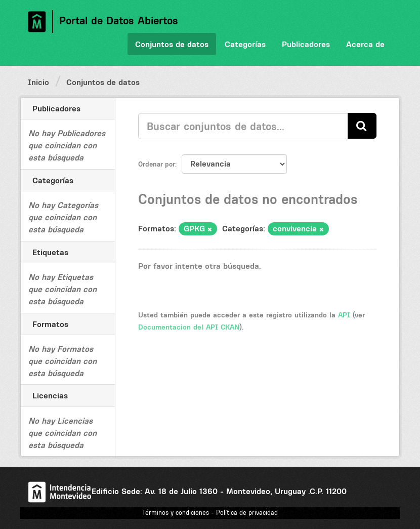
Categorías (245, 44)
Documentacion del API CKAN (189, 327)
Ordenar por (157, 164)
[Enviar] (362, 126)
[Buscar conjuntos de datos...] (243, 126)
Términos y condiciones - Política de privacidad (210, 513)
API (344, 315)
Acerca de (365, 44)
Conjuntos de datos (172, 44)
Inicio (38, 82)
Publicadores (306, 44)
